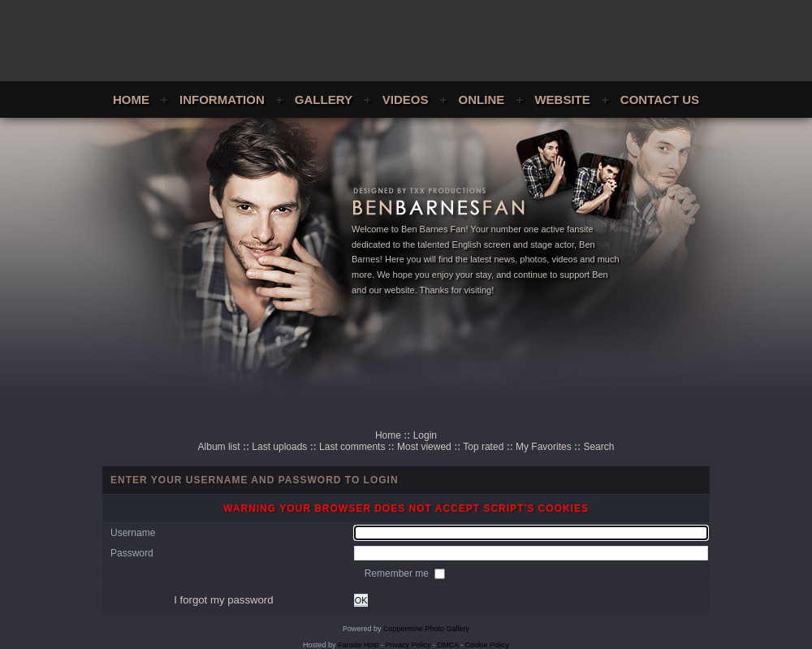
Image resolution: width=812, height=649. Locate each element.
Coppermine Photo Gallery (426, 629)
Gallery (324, 100)
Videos (406, 100)
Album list (219, 447)
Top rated (483, 447)
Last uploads (279, 447)
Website (562, 100)
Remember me (398, 573)
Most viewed (424, 447)
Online (482, 100)
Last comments (352, 447)
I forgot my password (223, 600)
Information (222, 100)
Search (598, 447)
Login (425, 435)
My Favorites (544, 447)
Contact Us (660, 100)
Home (131, 100)
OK (361, 600)
